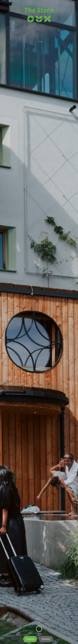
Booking (46, 639)
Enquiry (30, 639)
